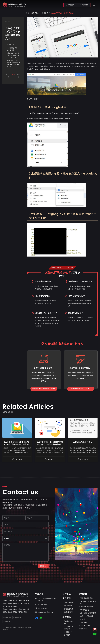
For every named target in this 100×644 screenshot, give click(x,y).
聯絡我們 (70, 5)
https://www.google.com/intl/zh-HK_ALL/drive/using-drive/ (53, 113)
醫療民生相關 (69, 609)
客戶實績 (67, 598)
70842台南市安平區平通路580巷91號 (47, 600)
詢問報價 (83, 629)
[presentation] (17, 567)
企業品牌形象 (69, 603)
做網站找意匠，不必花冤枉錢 (62, 268)
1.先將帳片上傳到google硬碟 (12, 49)
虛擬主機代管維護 (87, 616)
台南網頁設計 (7, 618)
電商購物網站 (69, 612)
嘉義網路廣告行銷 (87, 607)
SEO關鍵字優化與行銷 (69, 628)
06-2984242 (41, 608)
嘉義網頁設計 (7, 621)
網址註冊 (83, 619)
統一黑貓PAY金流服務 (88, 613)
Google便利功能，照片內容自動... (62, 13)
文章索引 (10, 44)
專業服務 (83, 594)
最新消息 (67, 617)
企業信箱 (83, 622)
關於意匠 (67, 594)
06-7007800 (41, 605)
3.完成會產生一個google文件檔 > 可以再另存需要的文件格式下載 (13, 63)
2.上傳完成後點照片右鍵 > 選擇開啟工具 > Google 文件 (13, 55)
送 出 (43, 566)
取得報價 (84, 5)
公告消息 (67, 635)
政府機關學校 (69, 606)
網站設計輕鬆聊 (69, 622)
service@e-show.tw (44, 612)
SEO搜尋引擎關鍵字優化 (88, 602)
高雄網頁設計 (17, 618)
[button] (43, 466)
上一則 (8, 76)
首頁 (27, 13)
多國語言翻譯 (85, 626)
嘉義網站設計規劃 (87, 598)
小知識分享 (44, 13)
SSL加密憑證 (85, 610)
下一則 (18, 75)
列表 (13, 74)
